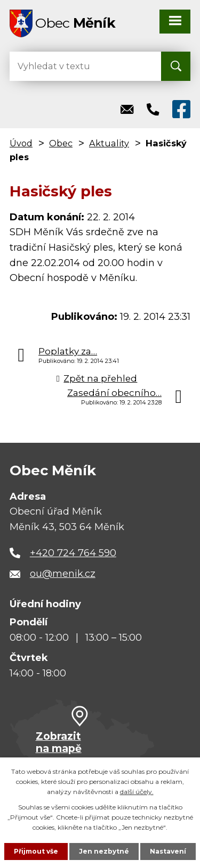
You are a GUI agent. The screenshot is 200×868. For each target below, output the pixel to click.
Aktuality (109, 143)
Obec (61, 143)
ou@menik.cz (63, 574)
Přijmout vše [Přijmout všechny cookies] (36, 851)
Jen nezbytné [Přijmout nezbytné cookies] (104, 851)
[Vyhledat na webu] (52, 66)
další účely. (137, 792)
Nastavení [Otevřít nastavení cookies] (168, 851)
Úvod (21, 143)
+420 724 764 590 (73, 553)
